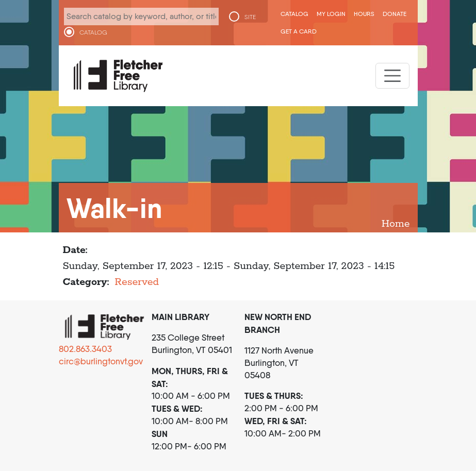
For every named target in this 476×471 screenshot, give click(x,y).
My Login (331, 14)
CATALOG (93, 32)
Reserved (137, 282)
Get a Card (299, 31)
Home (396, 224)
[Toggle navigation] (392, 76)
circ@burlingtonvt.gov (101, 361)
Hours (364, 14)
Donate (395, 14)
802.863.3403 (85, 349)
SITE (250, 17)
